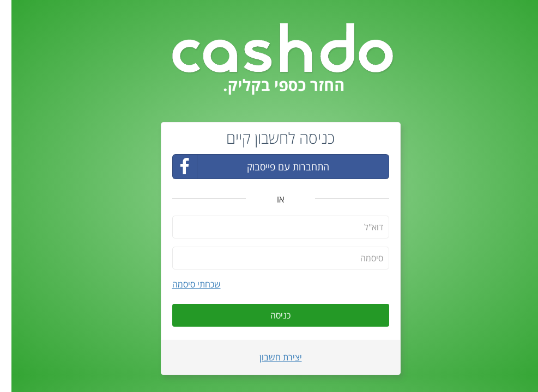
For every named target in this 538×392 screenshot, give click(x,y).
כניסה (269, 315)
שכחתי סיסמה (185, 284)
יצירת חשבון (269, 357)
